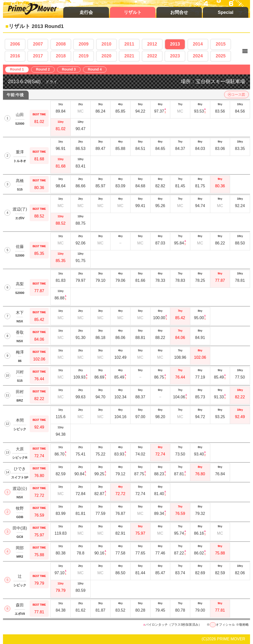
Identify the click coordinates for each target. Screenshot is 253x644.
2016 (15, 56)
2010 (106, 44)
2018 (61, 56)
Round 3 (70, 70)
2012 (152, 44)
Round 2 (44, 70)
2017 (38, 56)
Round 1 (18, 70)
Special (225, 12)
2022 (152, 56)
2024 (198, 56)
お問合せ (179, 12)
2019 (84, 56)
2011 (129, 44)
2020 (106, 56)
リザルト (133, 12)
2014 (198, 44)
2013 (175, 44)
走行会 (86, 12)
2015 (221, 44)
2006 (15, 44)
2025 (221, 56)
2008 (61, 44)
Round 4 (96, 70)
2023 (175, 56)
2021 (129, 56)
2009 (84, 44)
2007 (38, 44)
